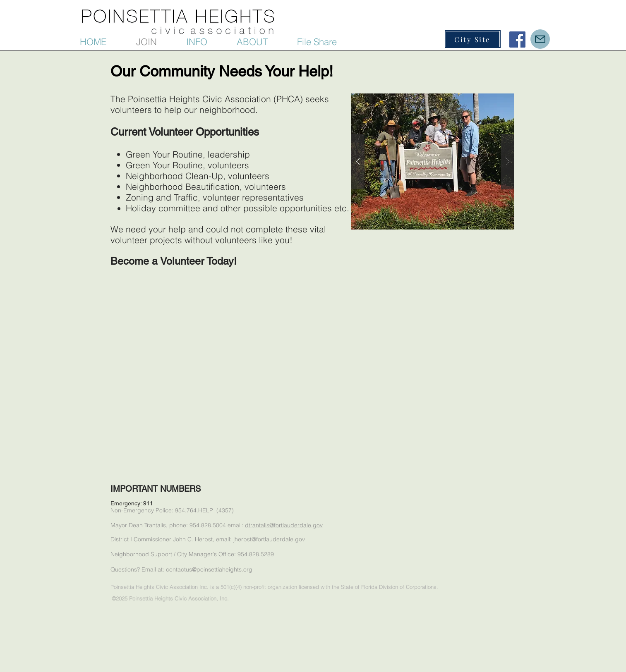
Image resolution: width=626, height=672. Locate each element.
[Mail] (540, 39)
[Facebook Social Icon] (517, 39)
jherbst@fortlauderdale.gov (269, 539)
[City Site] (473, 39)
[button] (207, 42)
